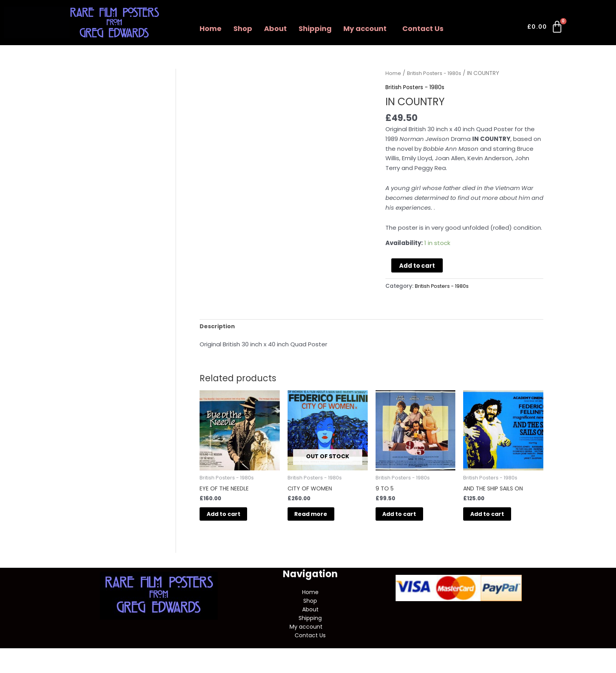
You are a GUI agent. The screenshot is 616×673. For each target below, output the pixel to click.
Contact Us (423, 28)
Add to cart (417, 266)
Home (211, 28)
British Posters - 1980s (436, 73)
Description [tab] (218, 326)
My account (365, 28)
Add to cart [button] (233, 517)
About (275, 28)
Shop (243, 28)
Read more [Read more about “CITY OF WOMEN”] (321, 517)
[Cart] (545, 28)
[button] (367, 29)
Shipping (315, 28)
